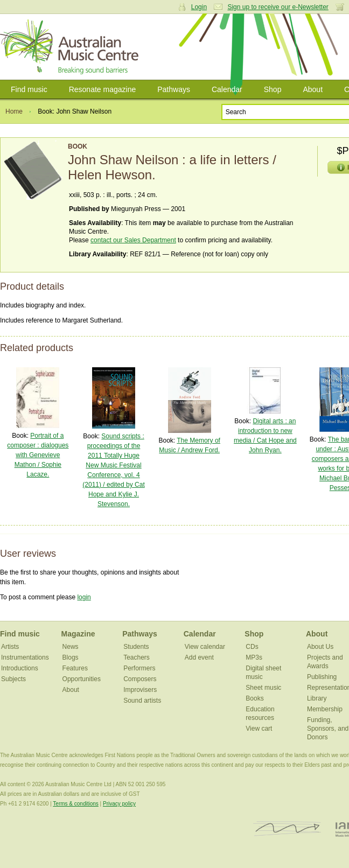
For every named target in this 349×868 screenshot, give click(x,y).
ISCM (287, 829)
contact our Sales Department (133, 240)
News (71, 647)
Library (317, 698)
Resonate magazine (103, 89)
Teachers (137, 657)
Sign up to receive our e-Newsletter (278, 7)
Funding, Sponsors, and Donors (328, 729)
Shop (273, 89)
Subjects (13, 679)
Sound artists (142, 701)
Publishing (322, 677)
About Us (320, 647)
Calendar (227, 89)
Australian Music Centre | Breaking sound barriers (71, 47)
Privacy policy (119, 804)
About (313, 89)
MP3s (254, 657)
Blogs (71, 657)
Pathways (174, 89)
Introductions (20, 668)
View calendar (205, 647)
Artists (10, 647)
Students (136, 647)
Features (75, 668)
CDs (252, 647)
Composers (140, 679)
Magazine (78, 634)
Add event (199, 657)
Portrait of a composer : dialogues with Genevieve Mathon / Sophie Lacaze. (38, 455)
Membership (325, 709)
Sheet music (263, 688)
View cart (259, 729)
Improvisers (140, 690)
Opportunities (82, 679)
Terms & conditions (75, 804)
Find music (29, 89)
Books (254, 698)
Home (14, 111)
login (84, 597)
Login (199, 7)
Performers (139, 668)
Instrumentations (25, 657)
